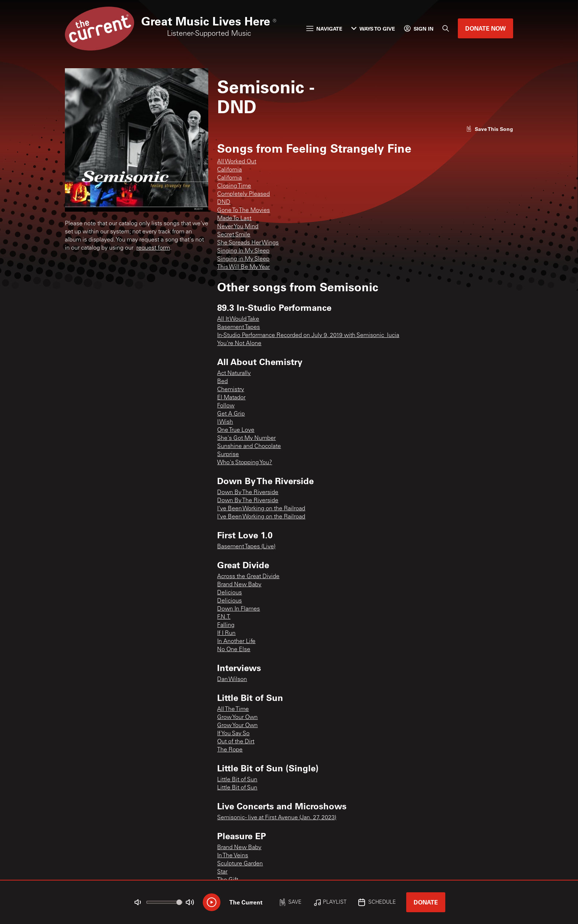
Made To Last (234, 219)
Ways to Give (373, 29)
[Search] (446, 28)
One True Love (236, 430)
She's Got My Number (246, 438)
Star (222, 872)
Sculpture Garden (240, 864)
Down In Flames (238, 609)
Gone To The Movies (243, 211)
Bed (222, 382)
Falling (226, 625)
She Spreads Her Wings (248, 243)
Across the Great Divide (248, 577)
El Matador (231, 398)
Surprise (228, 455)
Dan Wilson (232, 680)
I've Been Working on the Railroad (261, 509)
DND (224, 202)
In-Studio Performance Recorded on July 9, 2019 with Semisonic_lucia (308, 336)
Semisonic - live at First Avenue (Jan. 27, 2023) (277, 818)
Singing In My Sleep (243, 251)
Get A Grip (231, 414)
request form (153, 248)
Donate (426, 902)
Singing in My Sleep (243, 259)
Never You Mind (238, 227)
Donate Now (485, 28)
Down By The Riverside (248, 493)
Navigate (324, 29)
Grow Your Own (237, 718)
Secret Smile (234, 235)
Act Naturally (234, 374)
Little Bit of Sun (237, 780)
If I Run (226, 633)
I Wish (225, 422)
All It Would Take (238, 319)
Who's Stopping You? (245, 463)
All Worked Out (237, 162)
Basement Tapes (238, 327)
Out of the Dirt (236, 742)
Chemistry (231, 390)
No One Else (234, 650)
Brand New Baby (239, 585)
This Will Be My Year (243, 267)
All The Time (233, 709)
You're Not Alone (239, 344)
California (229, 170)
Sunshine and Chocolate (249, 447)
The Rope (230, 750)
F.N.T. (224, 617)
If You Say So (233, 734)
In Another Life (236, 642)
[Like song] (490, 129)
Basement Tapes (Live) (246, 547)
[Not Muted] (138, 902)
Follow (226, 406)
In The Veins (233, 856)
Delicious (229, 593)
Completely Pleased (243, 194)
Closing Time (234, 186)
